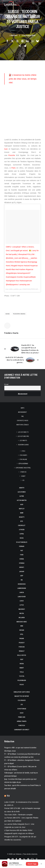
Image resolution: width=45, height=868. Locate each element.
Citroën (22, 530)
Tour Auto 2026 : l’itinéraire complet (18, 815)
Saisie (7, 314)
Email (6, 384)
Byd (22, 521)
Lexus (22, 601)
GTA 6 (23, 451)
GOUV (22, 713)
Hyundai (22, 563)
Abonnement (22, 412)
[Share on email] (25, 46)
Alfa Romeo (22, 492)
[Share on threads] (17, 41)
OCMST (23, 476)
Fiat (22, 551)
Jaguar (22, 572)
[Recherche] (32, 3)
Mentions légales (22, 425)
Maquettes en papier (22, 696)
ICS (23, 480)
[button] (39, 3)
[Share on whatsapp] (33, 41)
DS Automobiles (22, 542)
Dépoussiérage (23, 464)
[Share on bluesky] (38, 41)
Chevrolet (22, 525)
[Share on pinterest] (22, 41)
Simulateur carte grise (22, 692)
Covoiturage (22, 709)
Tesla (22, 672)
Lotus (22, 605)
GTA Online (23, 459)
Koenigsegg (22, 584)
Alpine (22, 496)
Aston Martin (22, 500)
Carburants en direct (22, 730)
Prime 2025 (22, 717)
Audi (22, 505)
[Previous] (22, 349)
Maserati (22, 609)
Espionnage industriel (23, 468)
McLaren (22, 618)
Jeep (22, 576)
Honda (22, 559)
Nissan (22, 630)
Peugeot (22, 643)
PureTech (22, 726)
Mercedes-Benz (22, 622)
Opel (22, 634)
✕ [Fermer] (41, 864)
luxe (6, 149)
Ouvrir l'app (32, 864)
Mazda (22, 613)
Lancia (22, 592)
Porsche (12, 155)
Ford (22, 555)
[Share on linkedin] (27, 41)
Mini (22, 626)
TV (8, 796)
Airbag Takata (22, 721)
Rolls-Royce (22, 655)
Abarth (22, 488)
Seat (22, 659)
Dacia (22, 538)
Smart (22, 668)
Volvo (22, 685)
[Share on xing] (20, 46)
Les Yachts (23, 441)
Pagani (22, 639)
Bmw (22, 513)
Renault (22, 651)
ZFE (22, 705)
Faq (22, 416)
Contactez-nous (22, 421)
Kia (22, 580)
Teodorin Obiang (19, 314)
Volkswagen (22, 680)
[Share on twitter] (12, 41)
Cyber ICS (23, 472)
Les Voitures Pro (23, 436)
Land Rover (22, 597)
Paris (13, 168)
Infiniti (22, 567)
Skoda (22, 664)
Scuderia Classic (23, 445)
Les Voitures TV (23, 432)
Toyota (22, 676)
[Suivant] (22, 360)
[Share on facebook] (7, 41)
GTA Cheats (23, 455)
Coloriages (22, 700)
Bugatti (22, 517)
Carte (22, 408)
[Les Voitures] (12, 3)
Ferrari (22, 546)
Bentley (22, 509)
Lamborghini (22, 588)
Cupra (22, 534)
